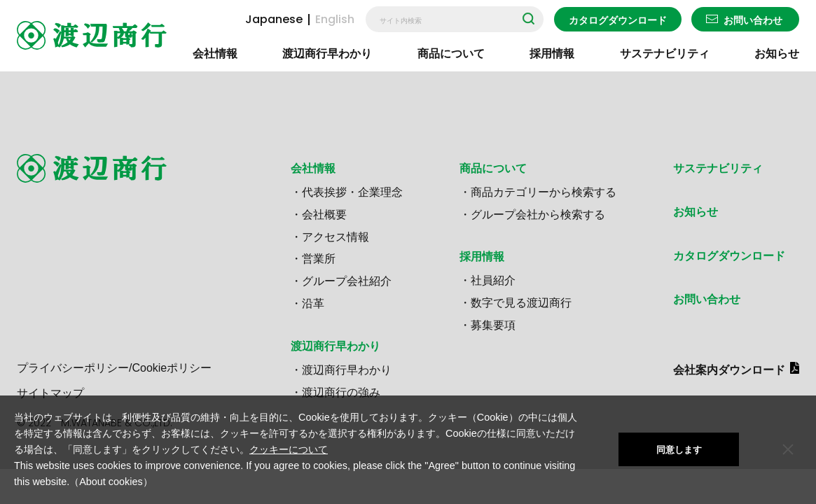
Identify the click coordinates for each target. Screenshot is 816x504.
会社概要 (324, 215)
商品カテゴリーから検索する (544, 192)
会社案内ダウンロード (729, 370)
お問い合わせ (753, 20)
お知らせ (777, 54)
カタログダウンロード (618, 20)
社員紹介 (493, 280)
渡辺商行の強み (341, 392)
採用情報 (552, 54)
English (335, 20)
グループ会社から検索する (538, 215)
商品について (451, 54)
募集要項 (493, 325)
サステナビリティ (665, 54)
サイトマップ (50, 393)
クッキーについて (289, 449)
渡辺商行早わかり (327, 54)
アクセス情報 (336, 237)
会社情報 (215, 54)
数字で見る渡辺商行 (521, 303)
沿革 (313, 303)
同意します (679, 450)
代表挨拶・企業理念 (352, 192)
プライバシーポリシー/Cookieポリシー (114, 368)
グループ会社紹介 (347, 281)
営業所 (319, 259)
